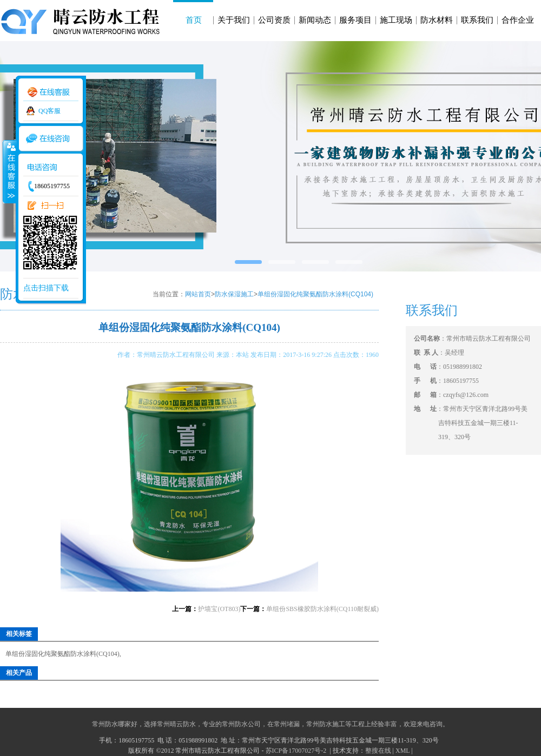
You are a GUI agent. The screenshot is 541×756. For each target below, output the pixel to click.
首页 (194, 20)
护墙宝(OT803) (219, 609)
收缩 (9, 171)
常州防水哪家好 (115, 724)
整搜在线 (378, 751)
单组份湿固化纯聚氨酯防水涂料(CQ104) (315, 294)
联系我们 (477, 20)
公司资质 (274, 20)
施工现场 (396, 20)
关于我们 (234, 20)
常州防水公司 (241, 724)
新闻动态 (315, 20)
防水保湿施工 (234, 294)
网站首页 (198, 294)
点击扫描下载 (46, 288)
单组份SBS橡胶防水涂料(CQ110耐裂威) (322, 609)
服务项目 (355, 20)
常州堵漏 (287, 724)
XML (403, 751)
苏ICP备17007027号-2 (297, 751)
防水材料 (437, 20)
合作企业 (518, 20)
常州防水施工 (326, 724)
